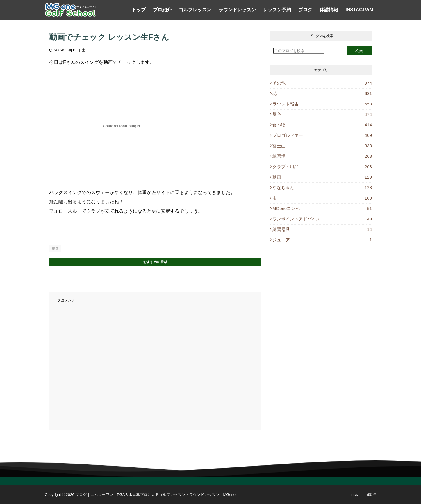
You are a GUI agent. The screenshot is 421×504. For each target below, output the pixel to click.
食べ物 (322, 125)
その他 (322, 83)
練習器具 (322, 229)
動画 (55, 248)
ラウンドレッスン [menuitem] (237, 10)
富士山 (322, 146)
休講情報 (329, 10)
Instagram (359, 10)
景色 (322, 114)
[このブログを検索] (299, 51)
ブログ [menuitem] (305, 10)
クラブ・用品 (322, 167)
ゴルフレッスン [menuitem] (195, 10)
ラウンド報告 (322, 104)
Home (356, 495)
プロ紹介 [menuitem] (162, 10)
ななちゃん (322, 188)
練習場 (322, 156)
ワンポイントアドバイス (322, 219)
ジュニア (322, 240)
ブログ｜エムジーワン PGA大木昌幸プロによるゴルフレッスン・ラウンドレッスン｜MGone (155, 495)
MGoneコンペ (322, 208)
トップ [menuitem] (139, 10)
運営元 (371, 495)
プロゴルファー (322, 135)
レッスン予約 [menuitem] (277, 10)
